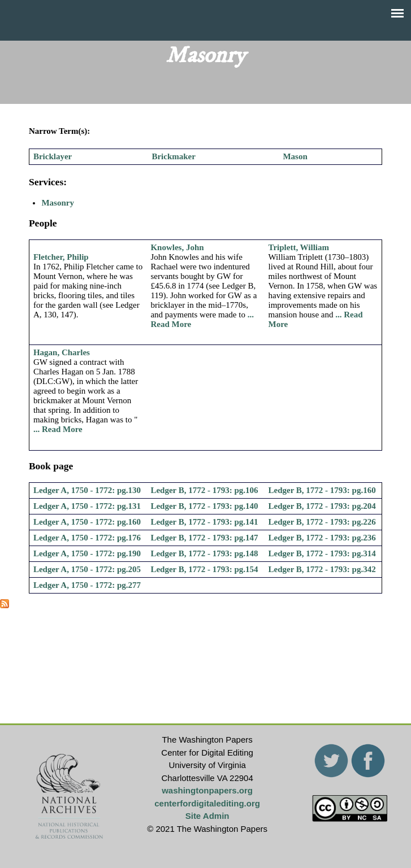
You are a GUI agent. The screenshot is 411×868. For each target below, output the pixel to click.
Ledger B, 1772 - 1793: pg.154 (204, 569)
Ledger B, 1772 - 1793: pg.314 (322, 553)
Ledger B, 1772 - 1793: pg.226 (322, 522)
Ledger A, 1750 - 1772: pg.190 (87, 553)
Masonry (58, 203)
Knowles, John (177, 247)
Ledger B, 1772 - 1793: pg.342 (322, 569)
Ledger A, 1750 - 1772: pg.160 (87, 522)
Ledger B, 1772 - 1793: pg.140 (204, 506)
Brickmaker (173, 156)
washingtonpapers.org (207, 790)
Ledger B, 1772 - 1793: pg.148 (204, 553)
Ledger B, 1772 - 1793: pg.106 (204, 490)
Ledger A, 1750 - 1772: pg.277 (87, 585)
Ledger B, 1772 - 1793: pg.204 (322, 506)
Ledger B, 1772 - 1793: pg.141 (204, 522)
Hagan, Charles (62, 352)
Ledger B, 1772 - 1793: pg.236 (322, 538)
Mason (295, 156)
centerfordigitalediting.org (207, 803)
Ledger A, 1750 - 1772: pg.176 (87, 538)
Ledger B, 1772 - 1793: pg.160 (322, 490)
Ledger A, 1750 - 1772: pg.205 (87, 569)
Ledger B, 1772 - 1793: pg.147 (204, 538)
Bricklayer (53, 156)
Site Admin (207, 816)
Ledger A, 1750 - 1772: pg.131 (87, 506)
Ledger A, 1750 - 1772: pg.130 (87, 490)
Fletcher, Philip (61, 257)
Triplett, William (299, 247)
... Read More (58, 429)
